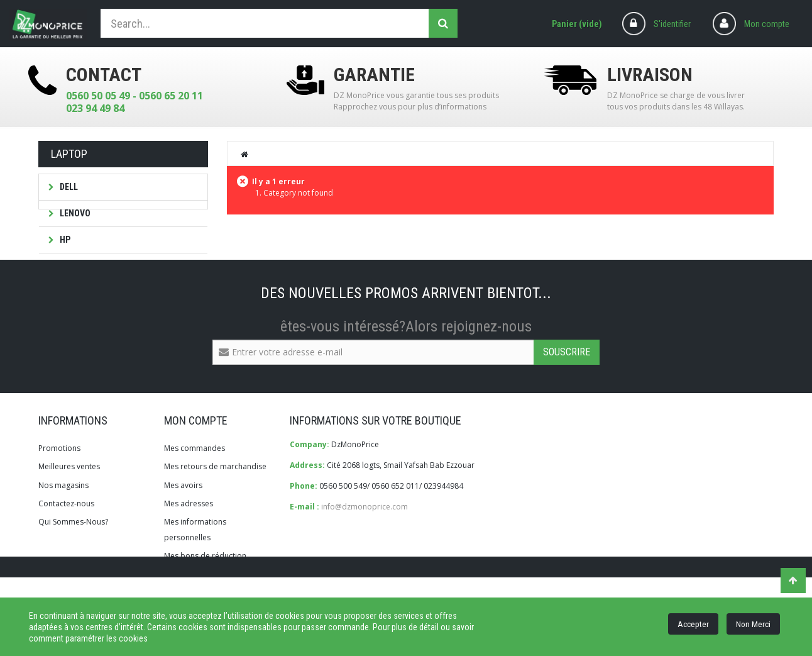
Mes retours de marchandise (215, 511)
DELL (68, 187)
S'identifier (672, 24)
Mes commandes (195, 493)
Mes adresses (189, 548)
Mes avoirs (183, 529)
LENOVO (74, 213)
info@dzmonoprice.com (365, 551)
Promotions (59, 493)
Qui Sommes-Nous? (73, 566)
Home (245, 154)
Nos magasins (63, 529)
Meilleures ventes (69, 511)
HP (64, 240)
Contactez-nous (66, 548)
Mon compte (767, 24)
